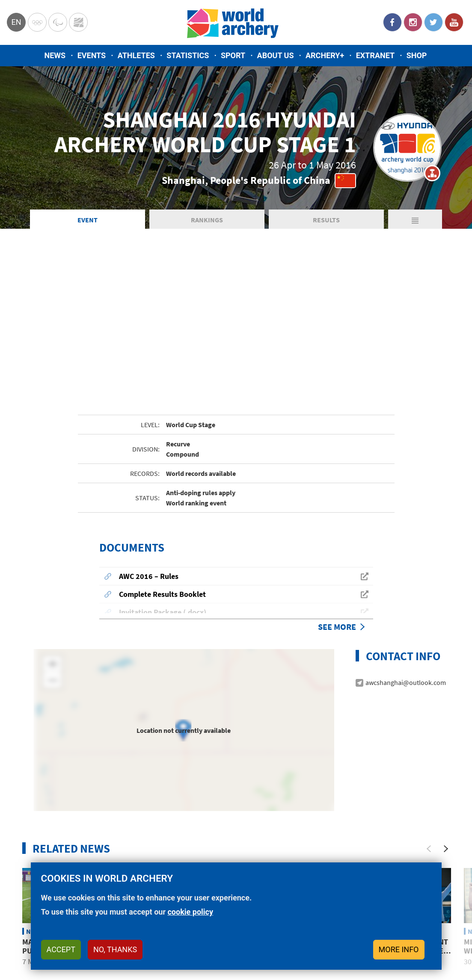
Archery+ (325, 55)
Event (88, 220)
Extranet (375, 55)
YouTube (454, 22)
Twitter (433, 22)
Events (92, 55)
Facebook (392, 22)
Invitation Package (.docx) (163, 510)
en (16, 22)
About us (276, 55)
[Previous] (429, 747)
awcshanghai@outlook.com (406, 581)
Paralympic (58, 22)
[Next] (446, 747)
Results (326, 220)
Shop (417, 55)
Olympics (37, 22)
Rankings (207, 220)
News (55, 55)
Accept (61, 949)
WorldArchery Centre (78, 22)
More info (399, 949)
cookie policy (190, 912)
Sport (233, 55)
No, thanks (115, 949)
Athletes (136, 55)
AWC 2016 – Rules (149, 474)
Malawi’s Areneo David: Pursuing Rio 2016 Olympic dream (66, 849)
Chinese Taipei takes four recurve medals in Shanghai (181, 849)
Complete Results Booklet (162, 492)
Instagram (413, 22)
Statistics (188, 55)
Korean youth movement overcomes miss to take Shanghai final (401, 849)
